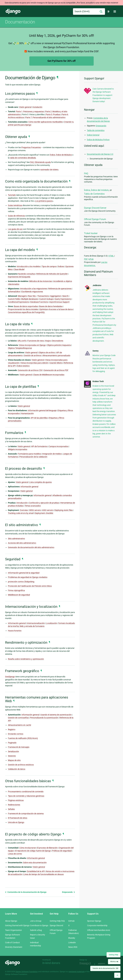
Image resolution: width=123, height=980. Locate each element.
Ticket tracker (91, 233)
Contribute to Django (39, 925)
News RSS (73, 947)
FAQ (86, 173)
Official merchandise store (99, 930)
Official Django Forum (95, 219)
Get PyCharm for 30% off (61, 61)
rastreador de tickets (49, 170)
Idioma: (114, 962)
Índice (87, 190)
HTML (111, 256)
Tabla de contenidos (96, 130)
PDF (86, 259)
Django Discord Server (95, 208)
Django (13, 12)
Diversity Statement (14, 947)
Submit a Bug (36, 930)
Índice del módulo (100, 190)
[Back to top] (117, 975)
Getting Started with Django (17, 925)
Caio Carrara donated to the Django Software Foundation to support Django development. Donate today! (103, 95)
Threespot (86, 964)
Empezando (69, 892)
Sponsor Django (94, 921)
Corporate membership (97, 925)
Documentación (20, 22)
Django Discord (56, 925)
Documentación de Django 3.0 (100, 154)
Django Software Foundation (27, 972)
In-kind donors (51, 963)
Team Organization (13, 930)
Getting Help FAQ (57, 921)
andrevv (105, 964)
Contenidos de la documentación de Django (26, 892)
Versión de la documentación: (105, 968)
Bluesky (72, 938)
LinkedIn (72, 943)
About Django (11, 921)
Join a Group (36, 921)
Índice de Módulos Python (98, 140)
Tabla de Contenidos (94, 194)
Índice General (93, 135)
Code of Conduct (12, 943)
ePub (91, 259)
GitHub (71, 921)
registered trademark (77, 972)
